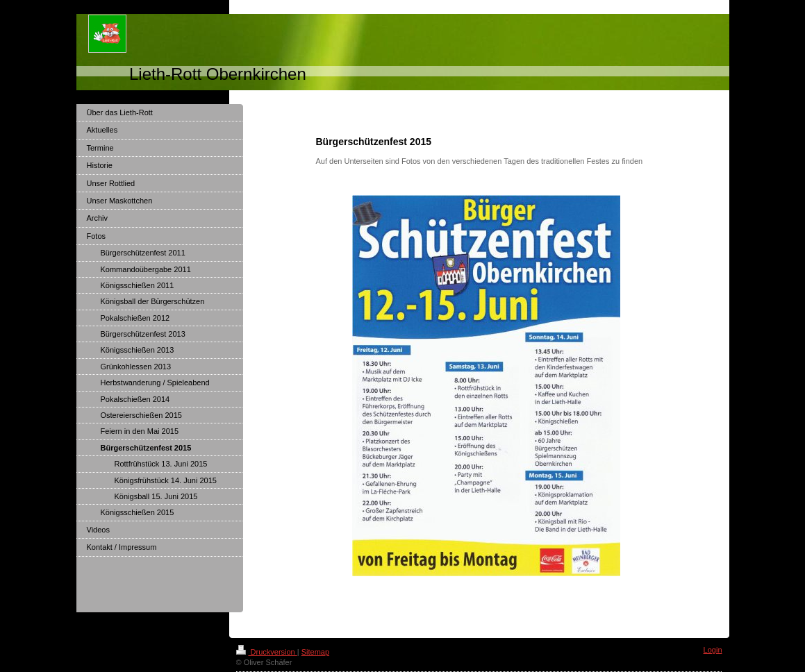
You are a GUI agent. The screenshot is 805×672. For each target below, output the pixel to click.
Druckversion (267, 652)
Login (713, 650)
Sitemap (315, 652)
